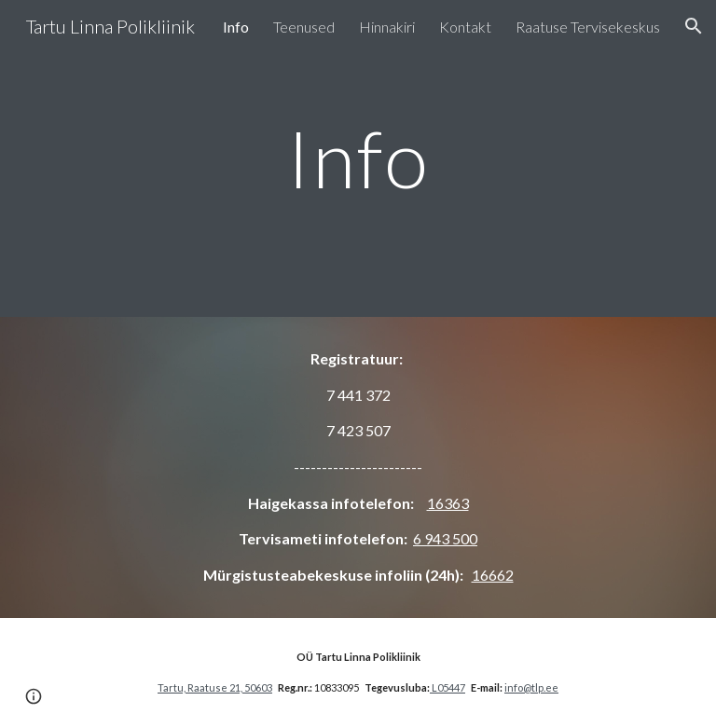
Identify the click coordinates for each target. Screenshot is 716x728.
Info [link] (236, 27)
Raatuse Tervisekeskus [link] (588, 27)
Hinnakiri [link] (387, 27)
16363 (448, 503)
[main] (358, 158)
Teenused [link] (304, 27)
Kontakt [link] (465, 27)
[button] (694, 26)
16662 (493, 575)
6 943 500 (445, 538)
